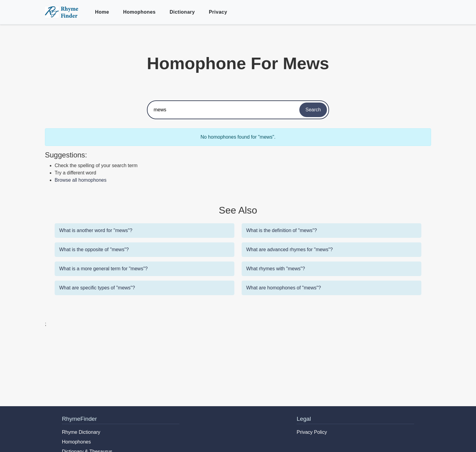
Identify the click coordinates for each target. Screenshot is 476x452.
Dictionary (182, 12)
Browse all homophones (81, 180)
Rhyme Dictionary (81, 432)
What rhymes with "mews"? (276, 269)
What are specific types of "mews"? (97, 288)
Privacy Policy (312, 432)
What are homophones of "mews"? (284, 288)
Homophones (139, 12)
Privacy (218, 12)
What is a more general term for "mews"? (103, 269)
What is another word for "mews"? (96, 230)
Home (102, 12)
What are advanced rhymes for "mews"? (289, 250)
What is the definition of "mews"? (282, 230)
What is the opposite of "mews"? (94, 250)
